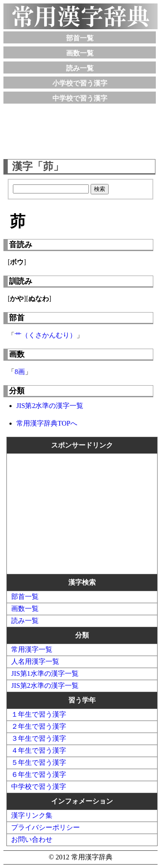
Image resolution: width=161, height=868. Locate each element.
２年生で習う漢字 (39, 726)
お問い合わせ (32, 839)
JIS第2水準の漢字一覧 (50, 406)
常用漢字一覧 (32, 649)
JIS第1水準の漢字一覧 (45, 673)
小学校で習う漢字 (80, 83)
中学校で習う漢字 (80, 98)
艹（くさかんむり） (46, 335)
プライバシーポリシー (46, 827)
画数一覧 (80, 53)
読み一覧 (80, 68)
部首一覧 (80, 38)
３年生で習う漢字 (39, 738)
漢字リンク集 (32, 815)
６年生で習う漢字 (39, 774)
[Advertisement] (81, 129)
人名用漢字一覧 (35, 661)
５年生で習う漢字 (39, 762)
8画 (20, 372)
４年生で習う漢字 (39, 750)
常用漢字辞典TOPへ (47, 423)
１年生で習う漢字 (39, 714)
